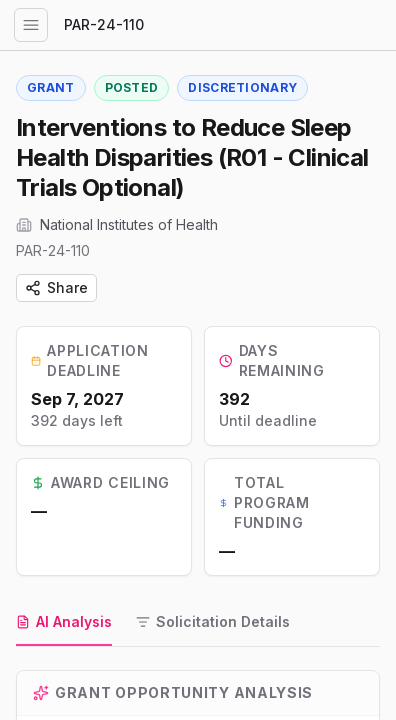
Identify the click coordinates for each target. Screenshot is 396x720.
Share (56, 287)
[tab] (64, 623)
